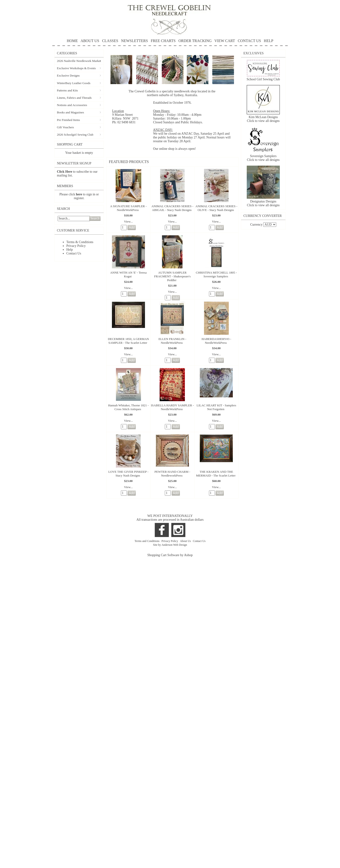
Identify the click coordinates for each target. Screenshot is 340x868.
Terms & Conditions (80, 242)
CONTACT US (249, 41)
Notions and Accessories (72, 105)
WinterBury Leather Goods (74, 83)
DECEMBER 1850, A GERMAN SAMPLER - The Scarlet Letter (128, 341)
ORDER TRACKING (195, 41)
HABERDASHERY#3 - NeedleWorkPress (216, 341)
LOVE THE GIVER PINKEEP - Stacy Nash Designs (128, 474)
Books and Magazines (70, 112)
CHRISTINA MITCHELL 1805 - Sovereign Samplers (216, 274)
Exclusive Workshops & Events (76, 68)
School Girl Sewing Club (263, 79)
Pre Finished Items (68, 120)
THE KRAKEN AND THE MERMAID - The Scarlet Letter (216, 474)
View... (128, 221)
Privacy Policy (76, 246)
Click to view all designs (263, 121)
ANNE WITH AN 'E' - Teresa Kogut (128, 274)
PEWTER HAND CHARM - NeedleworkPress (172, 474)
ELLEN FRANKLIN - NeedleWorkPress (172, 341)
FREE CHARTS (163, 41)
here (79, 194)
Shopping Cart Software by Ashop (170, 555)
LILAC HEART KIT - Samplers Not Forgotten (216, 407)
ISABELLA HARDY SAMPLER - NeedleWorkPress (172, 407)
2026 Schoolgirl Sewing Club (75, 135)
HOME (72, 41)
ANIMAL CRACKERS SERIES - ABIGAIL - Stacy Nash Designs (172, 208)
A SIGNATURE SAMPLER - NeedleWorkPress (128, 208)
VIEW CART (225, 41)
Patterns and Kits (67, 90)
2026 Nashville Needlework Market (79, 61)
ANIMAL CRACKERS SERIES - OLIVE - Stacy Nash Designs (217, 208)
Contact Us (74, 253)
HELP (170, 43)
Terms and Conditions (147, 541)
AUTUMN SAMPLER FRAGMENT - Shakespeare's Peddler (172, 276)
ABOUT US (90, 41)
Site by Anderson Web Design (170, 545)
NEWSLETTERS (135, 41)
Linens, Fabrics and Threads (74, 98)
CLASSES (110, 41)
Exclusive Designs (68, 75)
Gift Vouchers (65, 127)
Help (70, 250)
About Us (186, 541)
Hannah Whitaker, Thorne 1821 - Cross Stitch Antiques (128, 407)
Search (95, 218)
